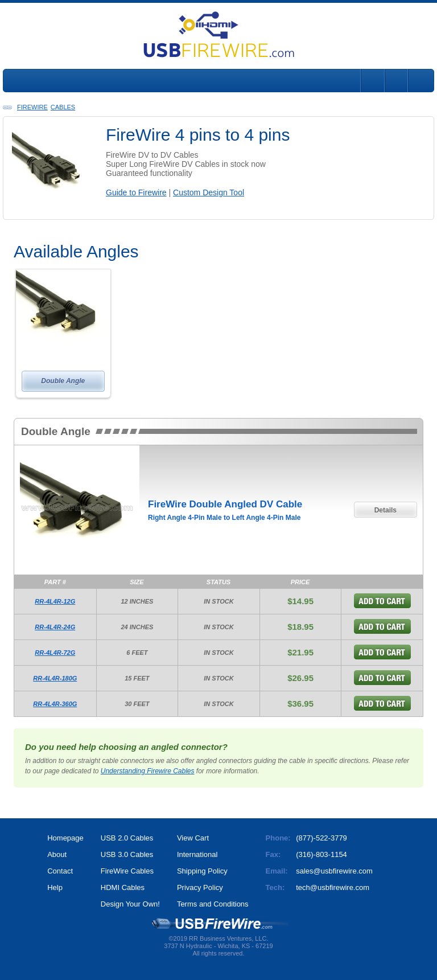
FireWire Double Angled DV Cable (225, 504)
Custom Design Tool (209, 192)
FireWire (32, 107)
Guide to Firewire (136, 192)
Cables (63, 107)
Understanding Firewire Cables (148, 771)
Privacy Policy (200, 887)
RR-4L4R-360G (55, 704)
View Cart (193, 838)
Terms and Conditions (213, 904)
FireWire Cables (127, 871)
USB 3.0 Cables (127, 854)
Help (55, 887)
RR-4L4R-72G (55, 653)
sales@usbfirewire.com (334, 871)
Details (386, 510)
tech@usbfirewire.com (333, 887)
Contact (60, 871)
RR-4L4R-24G (55, 627)
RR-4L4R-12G (55, 601)
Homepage (65, 838)
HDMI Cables (123, 887)
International (197, 854)
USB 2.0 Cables (127, 838)
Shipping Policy (202, 871)
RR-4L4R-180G (55, 678)
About (57, 854)
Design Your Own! (130, 904)
